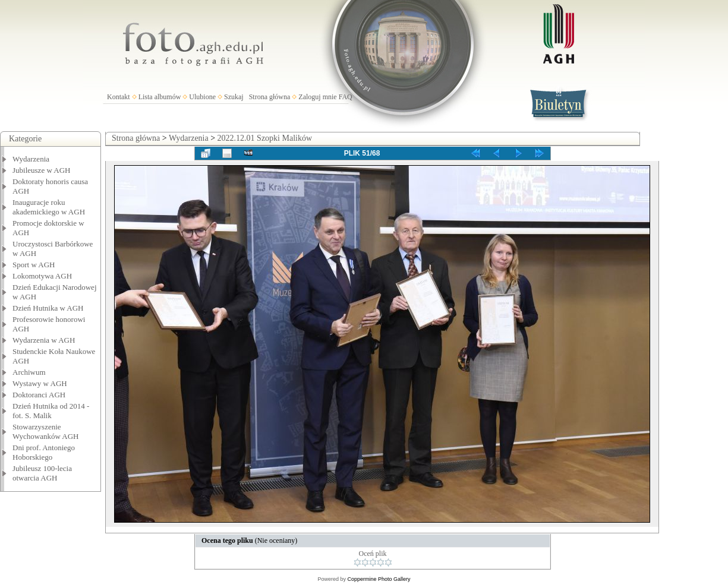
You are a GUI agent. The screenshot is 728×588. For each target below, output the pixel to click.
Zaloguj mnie (317, 97)
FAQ (346, 97)
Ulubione (202, 97)
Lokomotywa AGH (42, 276)
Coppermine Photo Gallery (379, 579)
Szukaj (234, 97)
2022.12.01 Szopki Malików (265, 138)
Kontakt (119, 97)
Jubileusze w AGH (42, 170)
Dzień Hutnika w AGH (48, 308)
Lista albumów (160, 97)
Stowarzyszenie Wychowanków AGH (46, 431)
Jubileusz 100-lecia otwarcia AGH (42, 473)
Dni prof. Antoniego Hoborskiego (44, 452)
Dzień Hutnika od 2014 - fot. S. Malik (51, 411)
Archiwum (29, 372)
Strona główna (270, 97)
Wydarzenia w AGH (44, 340)
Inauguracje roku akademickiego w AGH (49, 207)
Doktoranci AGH (39, 395)
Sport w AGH (34, 265)
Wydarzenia (31, 159)
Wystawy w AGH (40, 383)
